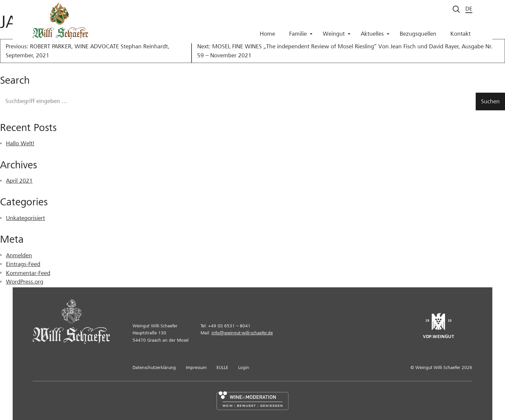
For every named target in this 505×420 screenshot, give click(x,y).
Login (244, 367)
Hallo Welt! (20, 143)
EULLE (222, 367)
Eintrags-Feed (23, 264)
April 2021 (19, 181)
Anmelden (19, 255)
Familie (301, 36)
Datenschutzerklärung (154, 367)
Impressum (196, 367)
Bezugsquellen (418, 36)
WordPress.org (25, 282)
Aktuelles (375, 36)
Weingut (337, 36)
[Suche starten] (456, 9)
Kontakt (461, 36)
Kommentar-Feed (28, 273)
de (469, 9)
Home (267, 36)
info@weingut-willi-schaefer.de (242, 333)
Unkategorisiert (25, 218)
